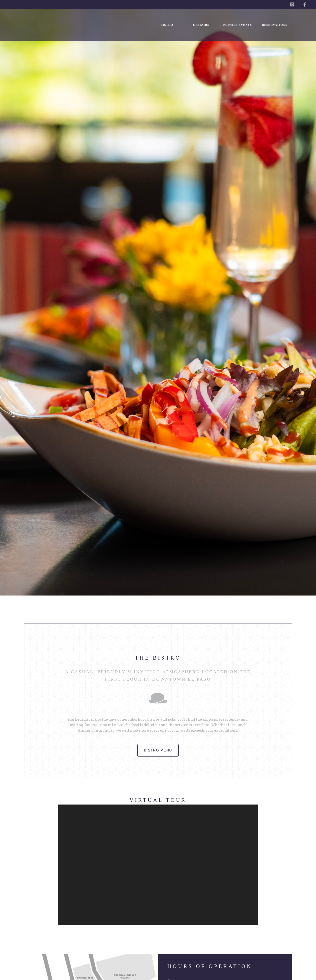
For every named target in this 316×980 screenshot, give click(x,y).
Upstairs (201, 25)
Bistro (167, 25)
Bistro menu (158, 750)
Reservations (274, 25)
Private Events (237, 25)
